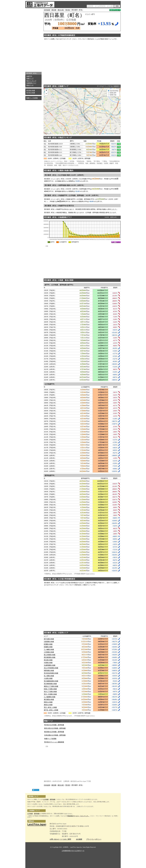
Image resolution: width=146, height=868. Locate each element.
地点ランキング (31, 81)
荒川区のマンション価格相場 (54, 742)
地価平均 (29, 76)
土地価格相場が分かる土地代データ (73, 851)
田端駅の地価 (48, 647)
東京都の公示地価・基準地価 (54, 732)
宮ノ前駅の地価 (49, 676)
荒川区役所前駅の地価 (51, 673)
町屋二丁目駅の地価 (50, 689)
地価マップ (30, 79)
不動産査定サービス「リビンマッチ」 (78, 816)
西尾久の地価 (48, 702)
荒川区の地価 (31, 93)
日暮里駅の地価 (49, 642)
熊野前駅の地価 (49, 671)
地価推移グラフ (31, 83)
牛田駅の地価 (48, 663)
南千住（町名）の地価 (51, 710)
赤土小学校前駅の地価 (51, 668)
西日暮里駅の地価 (50, 657)
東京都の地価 (31, 90)
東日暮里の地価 (49, 699)
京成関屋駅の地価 (50, 665)
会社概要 (79, 839)
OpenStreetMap (110, 134)
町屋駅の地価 (48, 644)
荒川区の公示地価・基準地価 (54, 725)
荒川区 (68, 10)
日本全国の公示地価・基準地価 (55, 735)
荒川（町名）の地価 (50, 707)
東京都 (54, 10)
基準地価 (52, 799)
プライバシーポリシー (94, 839)
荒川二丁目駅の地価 (50, 692)
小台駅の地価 (48, 678)
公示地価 (46, 799)
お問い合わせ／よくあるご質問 (60, 839)
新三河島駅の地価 (50, 655)
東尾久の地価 (48, 705)
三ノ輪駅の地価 (49, 649)
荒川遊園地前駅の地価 (51, 681)
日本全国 (47, 10)
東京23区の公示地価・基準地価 (55, 728)
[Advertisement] (33, 39)
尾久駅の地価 (48, 660)
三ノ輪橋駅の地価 (50, 697)
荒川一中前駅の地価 (50, 694)
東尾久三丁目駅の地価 (51, 686)
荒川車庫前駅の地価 (50, 684)
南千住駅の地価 (49, 639)
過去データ (30, 85)
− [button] (46, 94)
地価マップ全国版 (32, 98)
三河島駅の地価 (49, 652)
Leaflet (102, 134)
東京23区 (61, 10)
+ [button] (46, 91)
